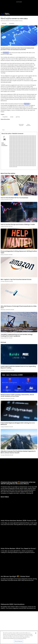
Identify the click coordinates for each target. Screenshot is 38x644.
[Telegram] (14, 122)
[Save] (3, 129)
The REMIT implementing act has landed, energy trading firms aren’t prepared (17, 335)
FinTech (5, 17)
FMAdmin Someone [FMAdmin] (19, 21)
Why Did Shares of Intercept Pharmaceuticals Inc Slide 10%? (19, 307)
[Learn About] (21, 124)
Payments (9, 17)
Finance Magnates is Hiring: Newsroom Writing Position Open (19, 252)
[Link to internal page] (5, 138)
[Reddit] (32, 122)
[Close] (36, 633)
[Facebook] (18, 122)
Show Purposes (19, 641)
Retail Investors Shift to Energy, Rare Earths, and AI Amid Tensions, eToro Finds (17, 395)
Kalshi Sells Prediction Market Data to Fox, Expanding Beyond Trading (18, 367)
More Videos (5, 497)
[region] (19, 637)
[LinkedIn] (7, 122)
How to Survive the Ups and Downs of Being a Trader (18, 224)
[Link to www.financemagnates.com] (19, 185)
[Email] (11, 122)
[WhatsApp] (25, 122)
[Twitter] (3, 122)
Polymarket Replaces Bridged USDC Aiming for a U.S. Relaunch (18, 424)
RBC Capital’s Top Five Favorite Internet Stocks (16, 279)
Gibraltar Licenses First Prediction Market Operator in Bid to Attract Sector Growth (18, 452)
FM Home (2, 17)
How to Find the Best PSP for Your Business (14, 198)
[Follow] (28, 124)
